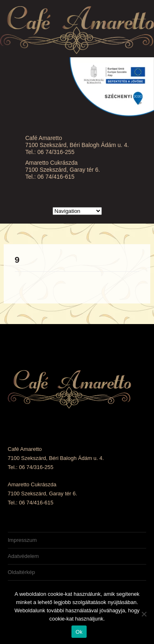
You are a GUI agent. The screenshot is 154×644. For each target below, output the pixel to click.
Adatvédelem (23, 556)
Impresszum (22, 540)
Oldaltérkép (21, 572)
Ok (79, 632)
